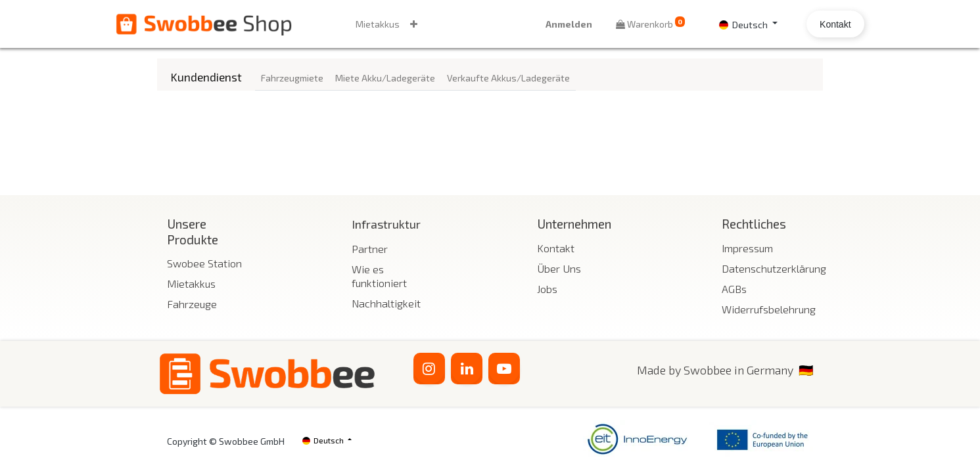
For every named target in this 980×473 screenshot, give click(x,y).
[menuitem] (418, 24)
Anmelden (527, 24)
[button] (455, 24)
